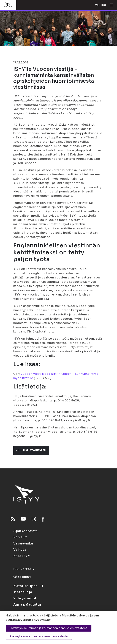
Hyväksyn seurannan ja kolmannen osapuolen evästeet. (49, 628)
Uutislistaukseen (31, 450)
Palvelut (20, 537)
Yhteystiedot (25, 598)
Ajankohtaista (26, 531)
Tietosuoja (23, 592)
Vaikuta (20, 550)
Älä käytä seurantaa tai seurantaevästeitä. (39, 636)
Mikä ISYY (22, 556)
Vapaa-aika (23, 543)
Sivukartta (24, 569)
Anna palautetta (27, 605)
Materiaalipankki (28, 586)
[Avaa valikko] (110, 5)
